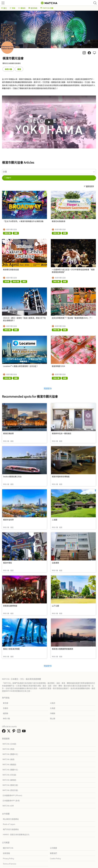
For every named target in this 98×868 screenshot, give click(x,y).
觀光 (4, 8)
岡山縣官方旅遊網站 (11, 819)
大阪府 (53, 703)
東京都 (6, 703)
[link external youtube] (24, 732)
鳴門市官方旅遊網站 (11, 829)
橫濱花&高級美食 (59, 221)
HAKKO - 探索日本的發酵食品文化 (16, 834)
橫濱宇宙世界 (8, 520)
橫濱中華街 (8, 563)
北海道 (53, 708)
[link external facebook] (4, 732)
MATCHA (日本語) (9, 744)
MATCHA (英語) (9, 749)
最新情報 (33, 8)
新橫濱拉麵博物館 (10, 606)
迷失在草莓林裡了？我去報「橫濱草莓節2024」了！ (72, 318)
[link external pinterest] (14, 732)
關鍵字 (8, 178)
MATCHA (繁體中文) (10, 754)
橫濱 (19, 69)
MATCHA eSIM (8, 806)
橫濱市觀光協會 (12, 230)
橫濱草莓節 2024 (58, 366)
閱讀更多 (48, 388)
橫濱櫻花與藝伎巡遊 (11, 269)
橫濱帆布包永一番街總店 (62, 433)
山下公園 (55, 606)
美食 (13, 8)
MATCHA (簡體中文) (10, 770)
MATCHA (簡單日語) (10, 785)
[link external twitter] (9, 732)
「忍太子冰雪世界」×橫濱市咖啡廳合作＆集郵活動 (23, 221)
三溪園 (55, 520)
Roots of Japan (9, 824)
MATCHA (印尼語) (9, 775)
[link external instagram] (19, 732)
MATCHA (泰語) (9, 759)
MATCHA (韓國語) (9, 764)
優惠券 (22, 8)
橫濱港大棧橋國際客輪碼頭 (62, 649)
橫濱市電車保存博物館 (61, 476)
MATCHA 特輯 (47, 8)
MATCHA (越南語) (9, 780)
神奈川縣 (8, 69)
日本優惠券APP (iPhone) (12, 795)
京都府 (6, 708)
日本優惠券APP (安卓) (11, 801)
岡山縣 (53, 718)
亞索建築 (55, 563)
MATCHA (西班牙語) (10, 790)
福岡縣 (6, 713)
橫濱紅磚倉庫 (8, 433)
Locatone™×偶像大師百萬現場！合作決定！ (21, 366)
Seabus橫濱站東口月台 (12, 476)
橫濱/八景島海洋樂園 (11, 649)
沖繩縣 (53, 713)
